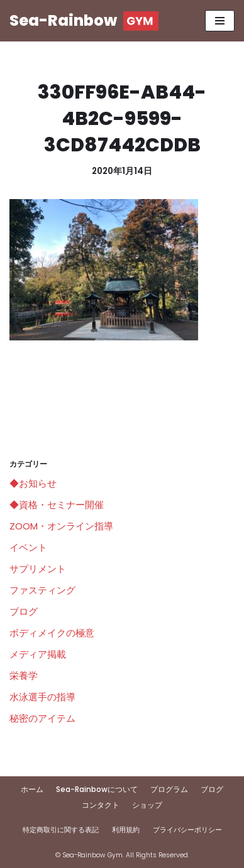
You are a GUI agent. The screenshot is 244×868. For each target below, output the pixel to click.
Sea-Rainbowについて (97, 789)
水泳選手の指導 (42, 697)
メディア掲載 (38, 654)
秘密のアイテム (42, 718)
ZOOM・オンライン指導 (61, 526)
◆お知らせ (33, 483)
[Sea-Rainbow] (84, 21)
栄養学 (24, 675)
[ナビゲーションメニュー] (220, 21)
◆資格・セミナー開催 (57, 505)
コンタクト (101, 805)
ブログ (24, 611)
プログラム (169, 789)
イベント (28, 547)
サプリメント (38, 569)
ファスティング (42, 590)
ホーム (32, 789)
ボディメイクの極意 (52, 633)
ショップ (147, 805)
